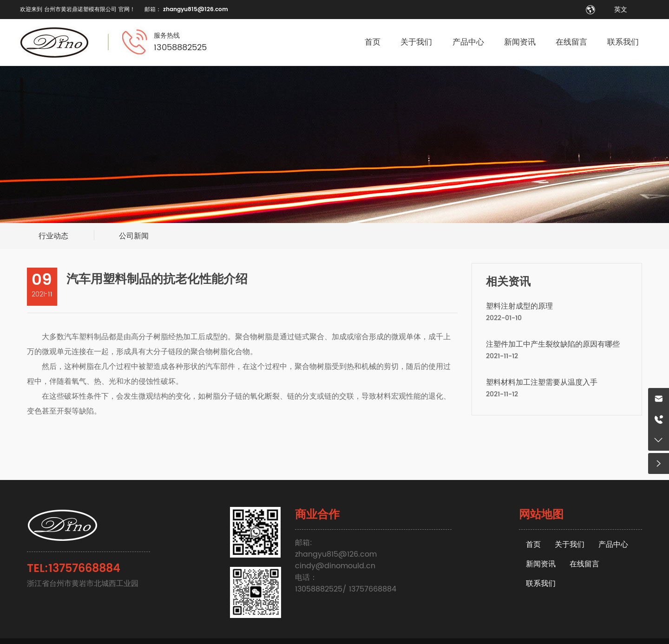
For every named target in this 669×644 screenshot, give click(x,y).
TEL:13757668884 (74, 569)
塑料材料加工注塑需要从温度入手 (542, 382)
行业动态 (53, 236)
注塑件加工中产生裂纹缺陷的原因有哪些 (553, 344)
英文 (621, 10)
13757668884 (373, 589)
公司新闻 (134, 236)
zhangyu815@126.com (196, 10)
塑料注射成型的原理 (519, 306)
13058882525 (180, 48)
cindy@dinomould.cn (335, 566)
